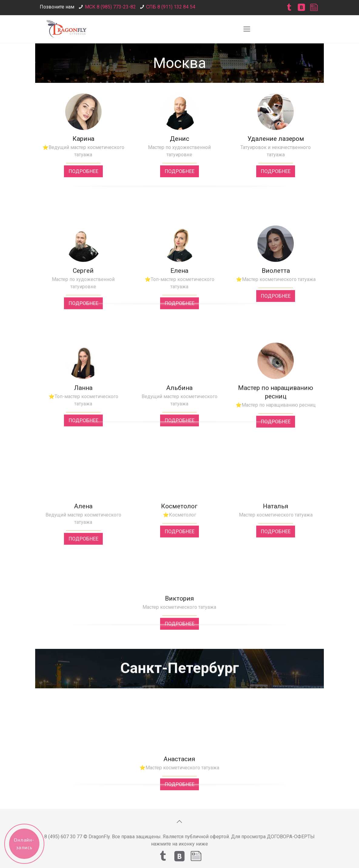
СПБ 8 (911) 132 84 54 (171, 7)
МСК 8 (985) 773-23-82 (110, 7)
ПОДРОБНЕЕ (83, 171)
